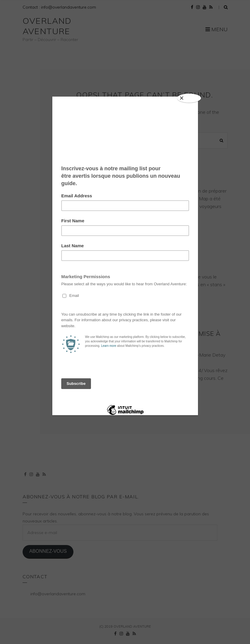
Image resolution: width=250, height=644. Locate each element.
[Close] (189, 98)
